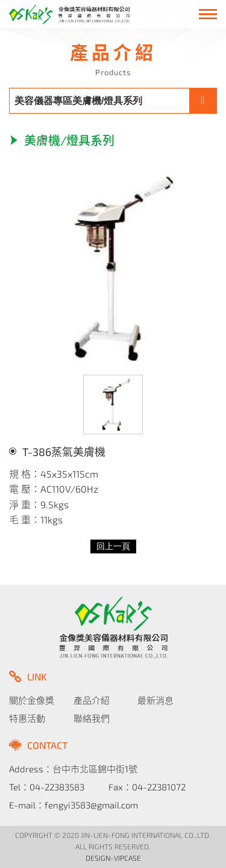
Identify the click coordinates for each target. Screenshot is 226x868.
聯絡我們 (92, 718)
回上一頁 (113, 546)
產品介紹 (92, 700)
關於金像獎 (32, 700)
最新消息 (155, 700)
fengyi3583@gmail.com (91, 805)
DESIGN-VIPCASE (113, 858)
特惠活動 (27, 718)
